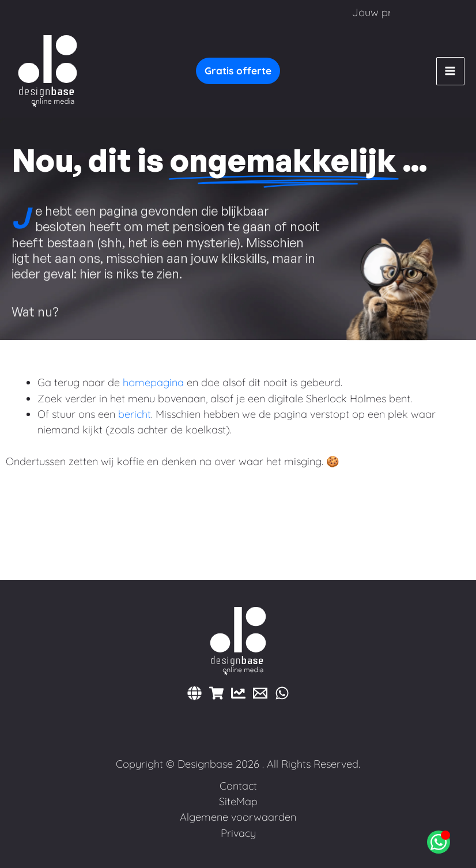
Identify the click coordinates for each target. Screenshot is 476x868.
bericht (135, 414)
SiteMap (238, 801)
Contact (238, 786)
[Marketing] (238, 693)
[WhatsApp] (282, 693)
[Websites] (194, 693)
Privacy (238, 833)
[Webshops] (216, 693)
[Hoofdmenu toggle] (450, 71)
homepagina (153, 382)
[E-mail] (260, 693)
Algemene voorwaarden (238, 817)
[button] (238, 71)
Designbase (205, 764)
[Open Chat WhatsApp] (439, 842)
